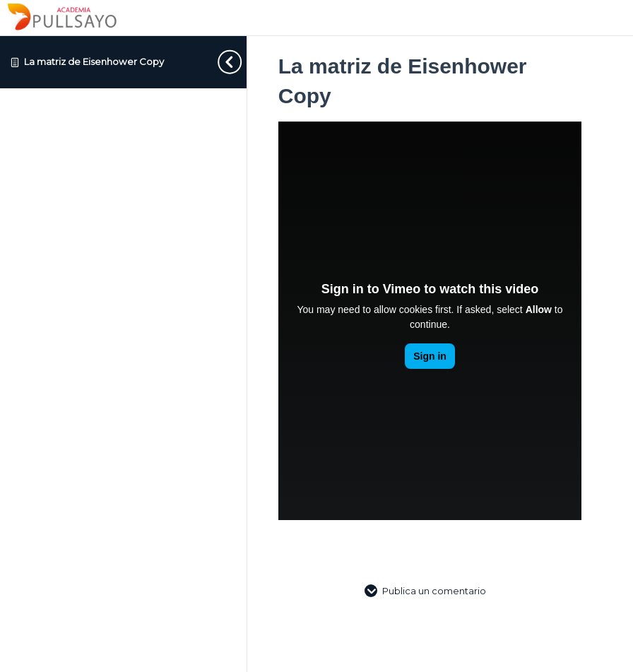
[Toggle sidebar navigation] (218, 62)
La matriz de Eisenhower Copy (94, 61)
